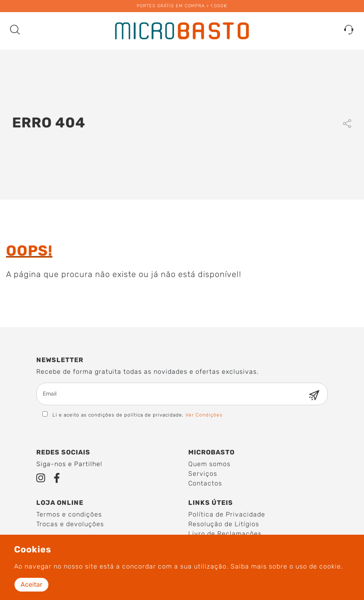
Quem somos (209, 464)
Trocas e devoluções (70, 524)
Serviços (203, 474)
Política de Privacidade (227, 514)
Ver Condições (204, 415)
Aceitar (31, 584)
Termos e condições (69, 514)
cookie (330, 566)
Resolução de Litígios (224, 524)
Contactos (205, 483)
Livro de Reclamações (225, 534)
